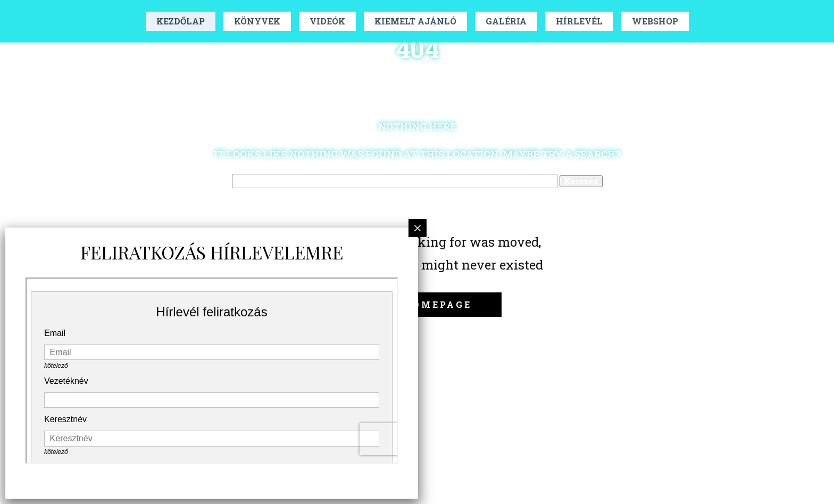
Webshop (655, 21)
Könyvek (257, 21)
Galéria (506, 21)
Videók (327, 21)
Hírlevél (579, 21)
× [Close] (418, 228)
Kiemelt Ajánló (415, 21)
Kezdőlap (181, 21)
